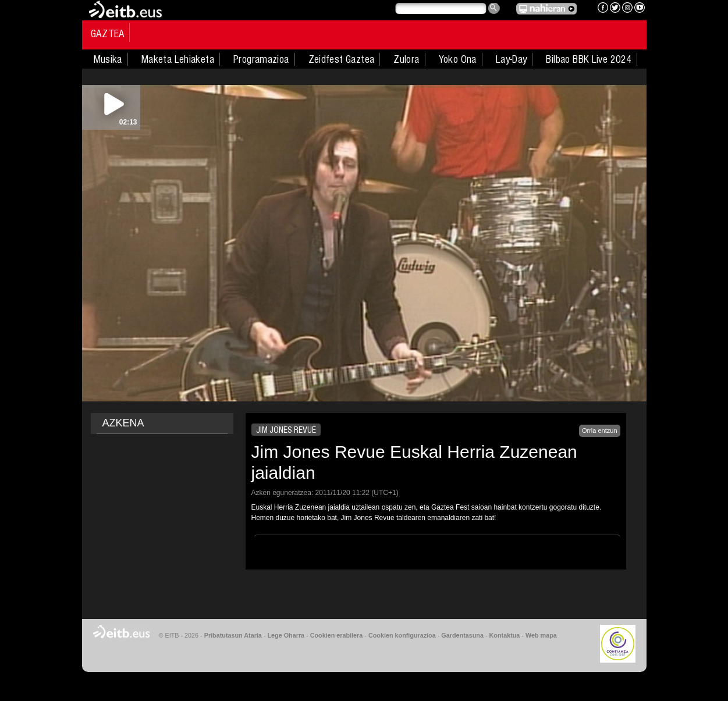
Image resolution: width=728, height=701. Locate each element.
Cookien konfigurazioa (402, 635)
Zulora (406, 59)
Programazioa (261, 59)
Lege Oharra (286, 635)
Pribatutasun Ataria (233, 635)
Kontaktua (505, 635)
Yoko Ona (458, 59)
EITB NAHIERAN (546, 9)
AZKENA (123, 423)
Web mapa (541, 635)
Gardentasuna (462, 635)
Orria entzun (600, 430)
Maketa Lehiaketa (178, 59)
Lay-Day (512, 59)
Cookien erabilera (337, 635)
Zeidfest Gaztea (342, 59)
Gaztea (108, 34)
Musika (108, 59)
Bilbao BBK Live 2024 (589, 59)
